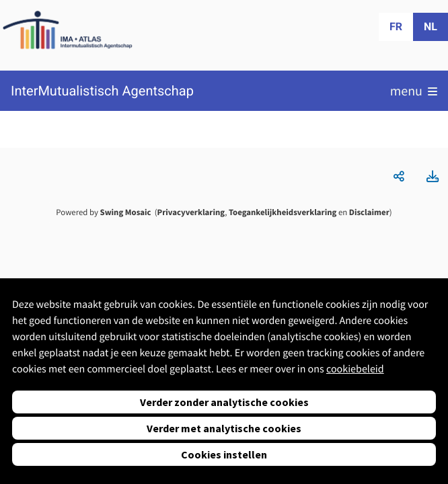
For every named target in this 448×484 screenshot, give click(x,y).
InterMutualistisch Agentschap (102, 91)
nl (431, 27)
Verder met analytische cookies (224, 428)
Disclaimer (369, 212)
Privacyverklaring (191, 212)
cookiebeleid (355, 369)
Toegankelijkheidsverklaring (283, 212)
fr (396, 27)
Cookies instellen (224, 454)
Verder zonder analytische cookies (224, 402)
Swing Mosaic (126, 212)
